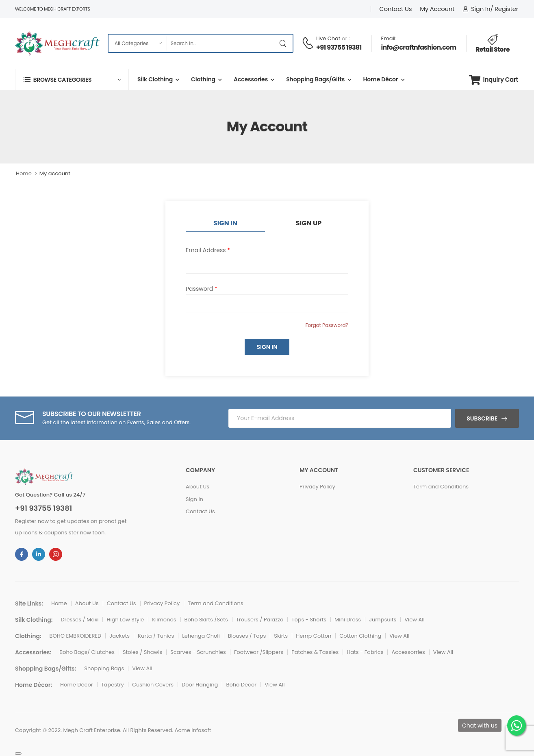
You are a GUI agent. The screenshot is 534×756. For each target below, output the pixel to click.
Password (202, 289)
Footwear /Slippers (259, 652)
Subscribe (482, 418)
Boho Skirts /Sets (206, 620)
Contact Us (395, 9)
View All (414, 620)
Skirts (281, 636)
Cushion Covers (153, 685)
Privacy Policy (317, 487)
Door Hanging (200, 685)
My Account (437, 9)
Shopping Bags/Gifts (315, 79)
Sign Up (309, 223)
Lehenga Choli (201, 636)
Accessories (251, 79)
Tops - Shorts (309, 620)
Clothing (203, 79)
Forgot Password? (327, 325)
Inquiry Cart (494, 80)
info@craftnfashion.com (419, 47)
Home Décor (380, 79)
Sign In (225, 223)
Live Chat (328, 38)
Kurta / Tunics (156, 636)
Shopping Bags (104, 668)
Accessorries (408, 652)
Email (388, 38)
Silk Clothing (155, 79)
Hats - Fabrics (365, 652)
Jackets (119, 636)
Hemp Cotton (314, 636)
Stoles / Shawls (142, 652)
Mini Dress (348, 620)
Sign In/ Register (490, 9)
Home (24, 173)
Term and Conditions (441, 487)
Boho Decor (241, 685)
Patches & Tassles (315, 652)
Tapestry (113, 685)
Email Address (208, 250)
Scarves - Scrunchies (198, 652)
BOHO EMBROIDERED (76, 636)
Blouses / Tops (247, 636)
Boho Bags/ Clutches (87, 652)
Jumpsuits (383, 620)
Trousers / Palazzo (260, 620)
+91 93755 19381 (339, 47)
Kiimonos (164, 620)
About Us (198, 487)
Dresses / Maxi (79, 620)
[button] (72, 80)
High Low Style (125, 620)
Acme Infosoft (193, 730)
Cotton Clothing (360, 636)
